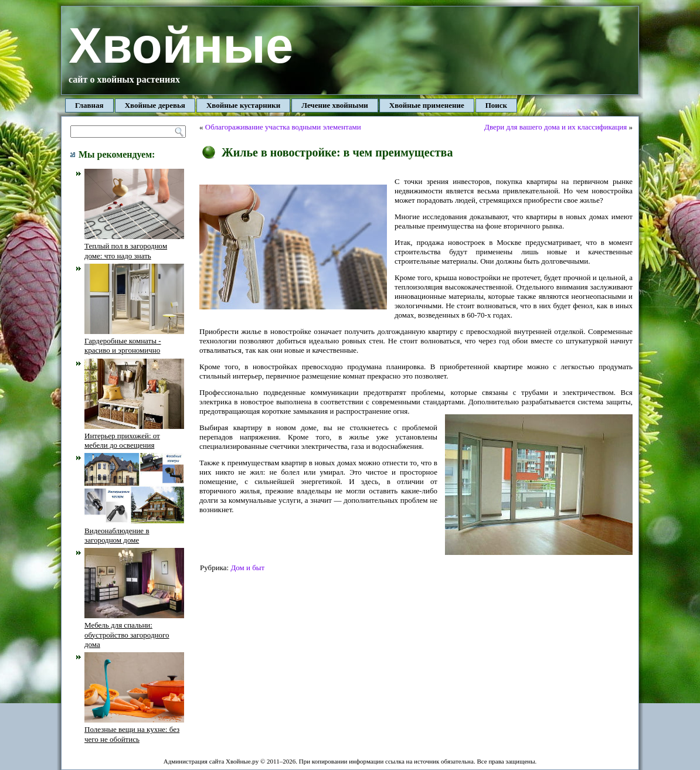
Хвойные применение (427, 105)
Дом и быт (247, 568)
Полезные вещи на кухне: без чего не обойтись (134, 730)
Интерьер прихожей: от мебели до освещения (134, 436)
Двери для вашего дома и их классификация (555, 127)
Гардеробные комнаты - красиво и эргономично (134, 341)
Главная (89, 105)
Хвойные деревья (155, 105)
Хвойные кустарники (243, 105)
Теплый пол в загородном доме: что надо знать (134, 246)
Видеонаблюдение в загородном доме (134, 530)
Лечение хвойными (335, 105)
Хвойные (181, 45)
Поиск (496, 105)
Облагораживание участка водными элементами (283, 127)
